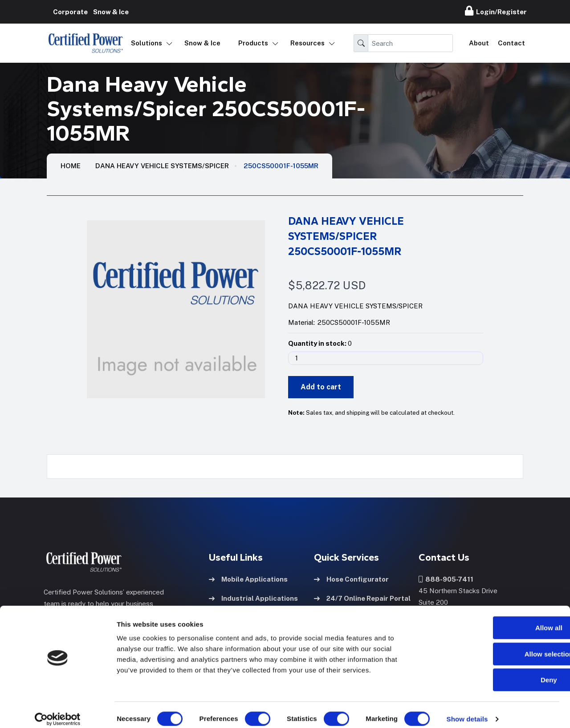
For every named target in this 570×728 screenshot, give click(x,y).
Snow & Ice (202, 43)
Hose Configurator (351, 578)
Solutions (147, 43)
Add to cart (321, 387)
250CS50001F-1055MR (281, 166)
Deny (496, 671)
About (479, 43)
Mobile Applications (248, 578)
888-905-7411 (446, 578)
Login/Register (496, 11)
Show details (467, 710)
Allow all (496, 619)
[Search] (410, 43)
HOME (71, 166)
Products (253, 43)
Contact (511, 43)
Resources (307, 43)
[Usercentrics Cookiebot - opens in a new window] (58, 711)
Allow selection (495, 645)
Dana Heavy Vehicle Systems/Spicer (162, 166)
